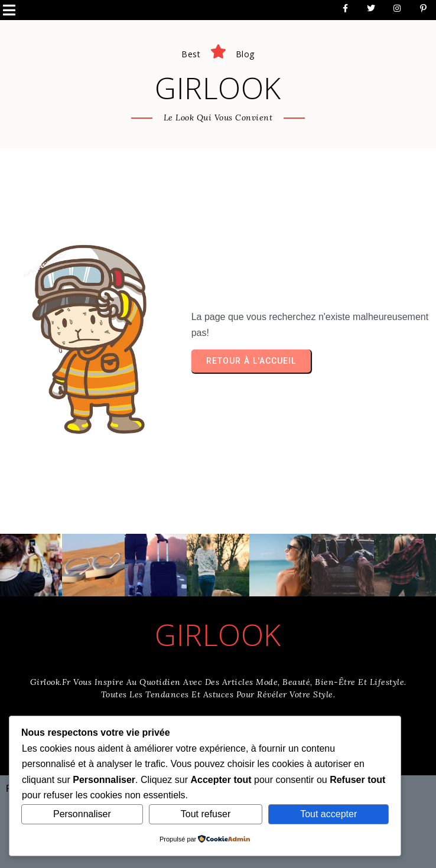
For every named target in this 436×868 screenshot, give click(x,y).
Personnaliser (82, 814)
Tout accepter (328, 814)
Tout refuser (206, 814)
